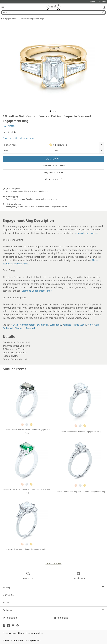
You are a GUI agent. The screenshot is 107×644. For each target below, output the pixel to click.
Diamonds (42, 325)
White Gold (93, 325)
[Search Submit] (104, 13)
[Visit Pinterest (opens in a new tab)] (18, 625)
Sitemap (29, 633)
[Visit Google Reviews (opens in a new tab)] (28, 618)
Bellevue (53, 610)
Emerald (30, 328)
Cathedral (8, 328)
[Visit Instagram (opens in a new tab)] (5, 625)
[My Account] (104, 7)
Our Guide (53, 595)
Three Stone (79, 325)
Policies (40, 633)
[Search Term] (53, 13)
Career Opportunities (12, 633)
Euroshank (55, 325)
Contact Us (54, 563)
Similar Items (15, 369)
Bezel (16, 325)
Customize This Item (54, 165)
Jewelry (53, 587)
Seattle (53, 602)
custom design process (86, 233)
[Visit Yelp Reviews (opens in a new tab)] (79, 618)
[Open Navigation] (3, 7)
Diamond (20, 328)
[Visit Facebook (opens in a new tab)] (9, 625)
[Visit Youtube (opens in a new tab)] (14, 625)
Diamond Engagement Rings (37, 291)
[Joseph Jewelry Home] (2, 19)
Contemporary (28, 325)
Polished (67, 325)
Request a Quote (53, 173)
